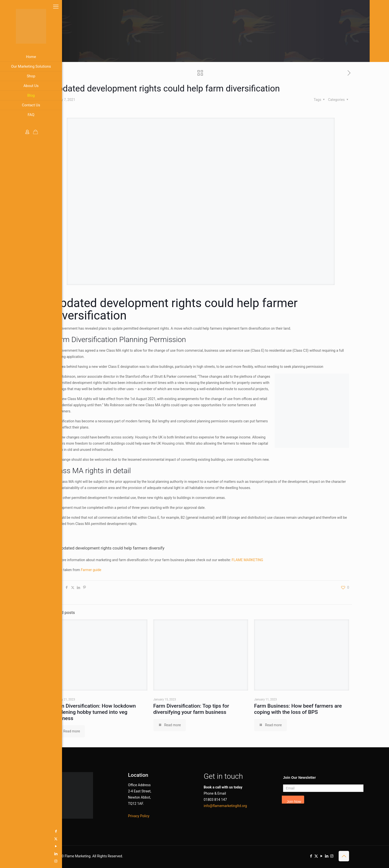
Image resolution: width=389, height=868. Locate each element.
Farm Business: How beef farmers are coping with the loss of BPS (298, 709)
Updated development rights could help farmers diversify (112, 548)
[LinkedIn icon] (6, 854)
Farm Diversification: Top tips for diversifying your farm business (191, 709)
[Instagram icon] (6, 861)
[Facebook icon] (6, 831)
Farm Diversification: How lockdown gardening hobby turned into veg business (94, 712)
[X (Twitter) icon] (6, 839)
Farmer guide (91, 570)
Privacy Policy (139, 816)
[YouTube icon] (6, 846)
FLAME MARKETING (247, 560)
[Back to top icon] (344, 856)
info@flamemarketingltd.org (225, 806)
